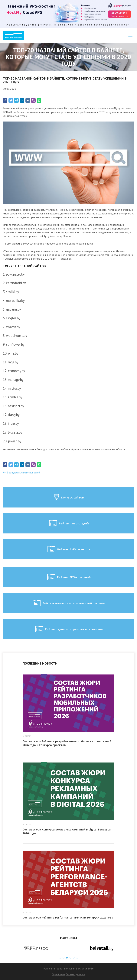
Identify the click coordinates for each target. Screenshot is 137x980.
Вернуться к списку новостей (23, 473)
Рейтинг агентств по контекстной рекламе (68, 603)
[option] (36, 948)
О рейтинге (58, 974)
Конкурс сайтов (68, 497)
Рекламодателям (75, 974)
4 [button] (70, 958)
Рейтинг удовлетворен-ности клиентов (69, 629)
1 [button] (60, 958)
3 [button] (67, 958)
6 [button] (77, 958)
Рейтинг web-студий (69, 523)
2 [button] (64, 958)
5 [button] (74, 958)
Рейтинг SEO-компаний (69, 577)
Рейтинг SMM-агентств (69, 549)
